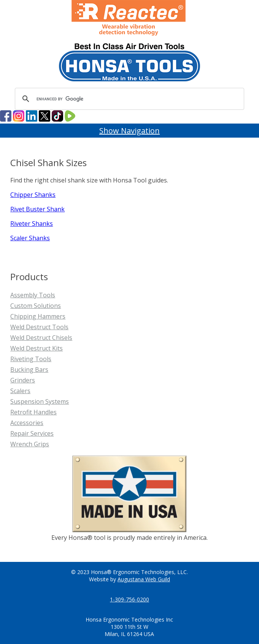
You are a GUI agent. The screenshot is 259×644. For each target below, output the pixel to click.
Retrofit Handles (33, 412)
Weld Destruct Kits (37, 348)
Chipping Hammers (38, 316)
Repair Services (32, 433)
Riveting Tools (31, 359)
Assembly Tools (33, 295)
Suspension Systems (40, 401)
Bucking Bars (29, 370)
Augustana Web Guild (144, 579)
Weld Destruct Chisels (41, 338)
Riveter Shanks (32, 224)
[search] (128, 99)
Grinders (23, 380)
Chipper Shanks (33, 195)
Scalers (20, 391)
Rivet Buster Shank (37, 209)
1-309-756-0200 (129, 599)
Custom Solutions (36, 306)
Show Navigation (129, 131)
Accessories (27, 423)
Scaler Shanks (30, 238)
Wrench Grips (30, 444)
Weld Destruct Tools (39, 327)
